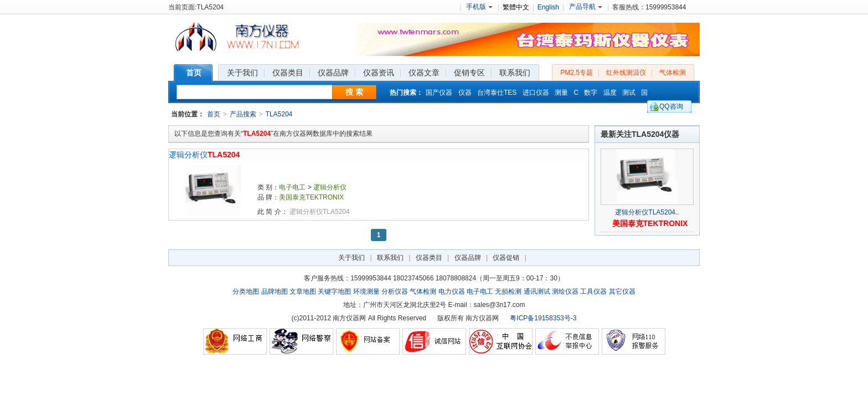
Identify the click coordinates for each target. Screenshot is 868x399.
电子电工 (292, 187)
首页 (214, 114)
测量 (561, 93)
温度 (610, 93)
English (548, 7)
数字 (591, 93)
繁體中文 (516, 7)
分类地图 (246, 291)
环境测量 (366, 291)
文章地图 (303, 291)
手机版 (479, 7)
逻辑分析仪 (204, 155)
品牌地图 (275, 291)
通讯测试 (537, 291)
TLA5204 (279, 114)
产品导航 (586, 7)
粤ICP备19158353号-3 (543, 318)
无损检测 (508, 291)
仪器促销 (506, 258)
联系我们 (390, 258)
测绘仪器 (565, 291)
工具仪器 (593, 291)
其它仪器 (622, 291)
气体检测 (673, 73)
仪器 (465, 93)
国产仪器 (439, 93)
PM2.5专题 (577, 73)
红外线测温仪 (626, 73)
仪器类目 (429, 258)
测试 (629, 93)
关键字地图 (334, 291)
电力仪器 (452, 291)
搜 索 (354, 92)
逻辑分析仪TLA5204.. (647, 212)
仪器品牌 (468, 258)
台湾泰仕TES (497, 93)
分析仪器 (395, 291)
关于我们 (352, 258)
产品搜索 (243, 114)
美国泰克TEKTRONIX (311, 197)
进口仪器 (536, 93)
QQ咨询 (671, 106)
